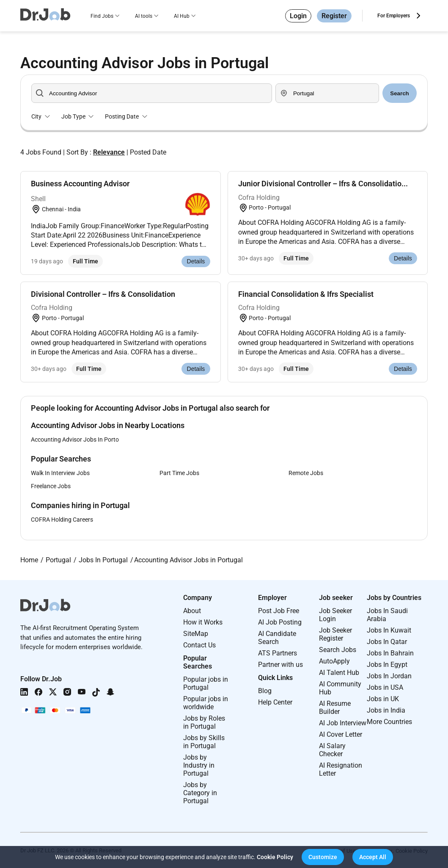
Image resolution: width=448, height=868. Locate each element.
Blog (265, 691)
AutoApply (334, 661)
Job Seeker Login (335, 615)
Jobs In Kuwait (389, 630)
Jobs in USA (385, 687)
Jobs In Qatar (387, 642)
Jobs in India (386, 710)
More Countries (389, 722)
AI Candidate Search (277, 638)
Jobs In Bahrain (390, 653)
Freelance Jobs (51, 486)
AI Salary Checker (332, 750)
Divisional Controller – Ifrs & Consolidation (103, 294)
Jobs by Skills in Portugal (204, 742)
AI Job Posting (280, 622)
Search (399, 93)
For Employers (394, 16)
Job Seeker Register (335, 634)
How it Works (203, 622)
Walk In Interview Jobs (60, 473)
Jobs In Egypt (387, 665)
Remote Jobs (306, 473)
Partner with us (280, 665)
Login (298, 16)
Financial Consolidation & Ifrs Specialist (306, 294)
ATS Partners (278, 653)
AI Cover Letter (341, 734)
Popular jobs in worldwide (206, 703)
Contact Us (199, 645)
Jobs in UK (383, 699)
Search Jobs (338, 650)
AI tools (144, 16)
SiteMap (196, 634)
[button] (323, 857)
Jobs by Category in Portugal (200, 793)
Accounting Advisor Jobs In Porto (75, 440)
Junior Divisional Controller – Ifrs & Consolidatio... (323, 184)
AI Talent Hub (339, 673)
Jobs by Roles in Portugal (204, 722)
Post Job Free (279, 611)
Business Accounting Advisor (80, 184)
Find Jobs (102, 16)
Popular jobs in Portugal (206, 683)
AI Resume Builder (335, 708)
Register (334, 16)
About (192, 611)
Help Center (275, 702)
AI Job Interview (343, 723)
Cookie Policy (275, 857)
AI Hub (182, 16)
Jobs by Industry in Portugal (199, 765)
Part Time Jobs (179, 473)
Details (196, 261)
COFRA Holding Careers (62, 520)
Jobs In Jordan (389, 676)
